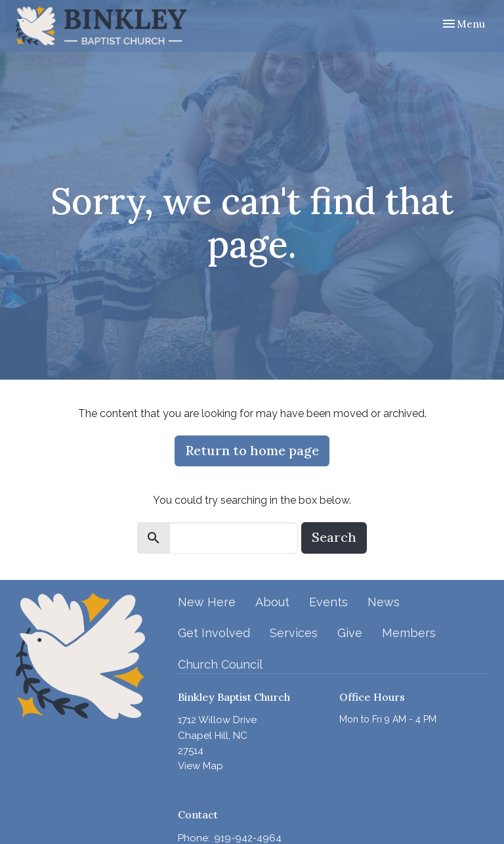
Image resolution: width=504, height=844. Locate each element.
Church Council (220, 664)
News (384, 602)
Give (350, 633)
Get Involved (214, 633)
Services (294, 633)
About (272, 602)
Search (334, 537)
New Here (207, 602)
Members (409, 633)
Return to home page (252, 450)
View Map (200, 766)
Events (328, 602)
